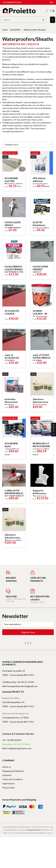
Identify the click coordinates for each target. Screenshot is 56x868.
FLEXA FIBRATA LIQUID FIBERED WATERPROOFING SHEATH (15, 271)
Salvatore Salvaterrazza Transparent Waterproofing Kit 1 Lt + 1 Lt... (41, 405)
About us (7, 767)
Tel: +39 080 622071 (12, 740)
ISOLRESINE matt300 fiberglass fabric (14, 181)
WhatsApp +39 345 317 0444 (16, 744)
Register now (28, 632)
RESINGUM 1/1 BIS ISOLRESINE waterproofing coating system (41, 448)
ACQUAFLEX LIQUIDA (12, 312)
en (52, 2)
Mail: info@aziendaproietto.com (17, 748)
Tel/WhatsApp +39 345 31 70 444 (18, 682)
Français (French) (34, 830)
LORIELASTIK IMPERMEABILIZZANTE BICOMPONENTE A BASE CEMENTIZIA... (18, 496)
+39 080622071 (10, 2)
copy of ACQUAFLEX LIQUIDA (12, 358)
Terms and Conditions (13, 779)
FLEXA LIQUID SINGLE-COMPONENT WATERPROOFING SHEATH (15, 228)
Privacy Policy (9, 788)
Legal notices (8, 783)
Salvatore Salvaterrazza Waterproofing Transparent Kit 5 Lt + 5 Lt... (14, 540)
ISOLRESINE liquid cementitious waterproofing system (13, 449)
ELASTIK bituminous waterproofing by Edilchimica (41, 226)
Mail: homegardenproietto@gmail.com (20, 686)
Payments (7, 775)
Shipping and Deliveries (13, 771)
